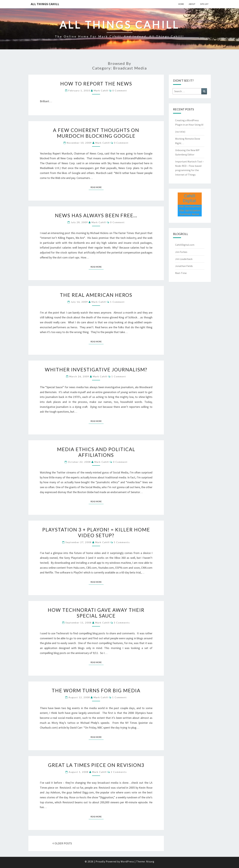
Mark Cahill (101, 90)
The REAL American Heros (96, 295)
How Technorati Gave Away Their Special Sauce (96, 613)
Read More (97, 187)
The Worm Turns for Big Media (96, 690)
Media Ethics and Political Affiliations (96, 452)
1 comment (117, 302)
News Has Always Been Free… (96, 215)
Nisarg (150, 861)
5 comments (122, 542)
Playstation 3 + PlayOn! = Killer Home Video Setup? (96, 532)
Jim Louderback (184, 259)
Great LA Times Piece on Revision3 (96, 765)
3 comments (122, 623)
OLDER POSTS (62, 843)
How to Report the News (96, 84)
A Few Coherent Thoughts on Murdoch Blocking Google (96, 133)
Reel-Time (181, 273)
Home (181, 4)
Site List (204, 4)
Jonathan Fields (184, 266)
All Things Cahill (45, 4)
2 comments (119, 772)
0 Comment (120, 90)
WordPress (127, 861)
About (192, 4)
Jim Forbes (181, 252)
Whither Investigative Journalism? (96, 369)
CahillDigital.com (185, 245)
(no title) (180, 132)
